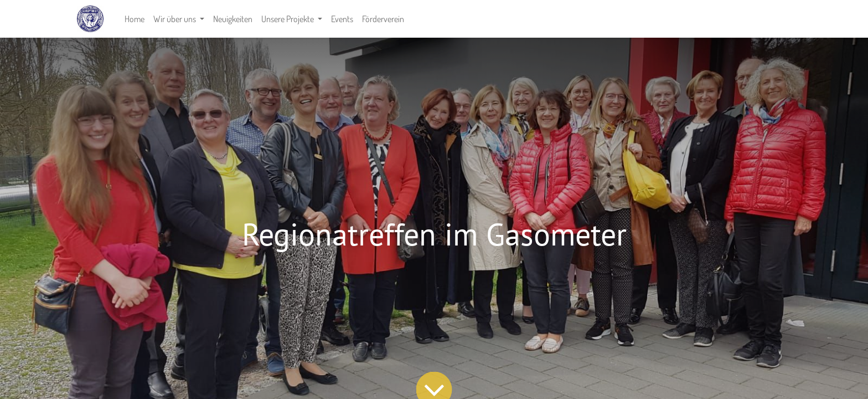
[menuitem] (135, 19)
